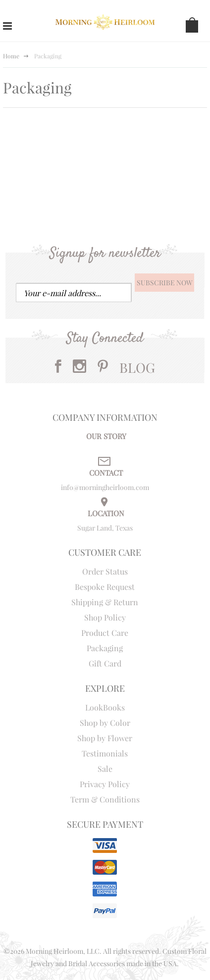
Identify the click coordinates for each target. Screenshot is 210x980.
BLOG (137, 367)
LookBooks (105, 707)
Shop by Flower (105, 738)
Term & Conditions (105, 799)
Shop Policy (105, 617)
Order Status (105, 571)
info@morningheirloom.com (105, 487)
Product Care (105, 633)
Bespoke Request (105, 587)
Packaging (105, 648)
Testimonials (105, 753)
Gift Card (105, 663)
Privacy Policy (105, 784)
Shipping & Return (105, 602)
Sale (105, 769)
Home (11, 56)
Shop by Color (105, 723)
